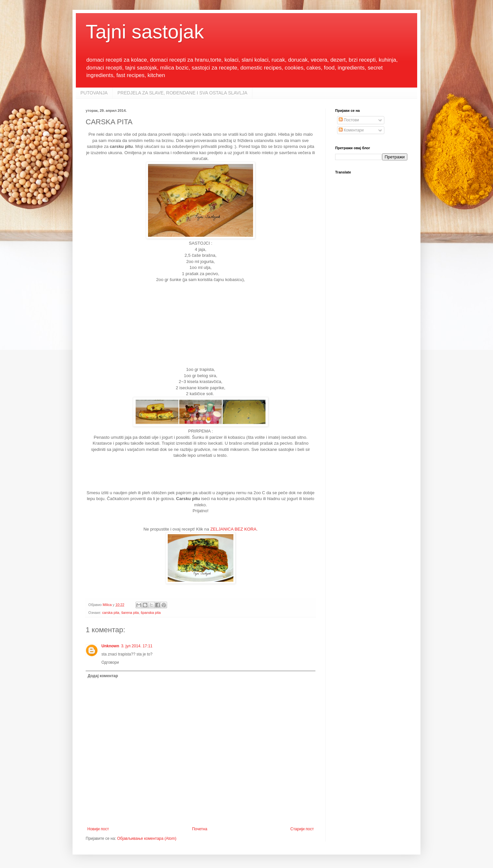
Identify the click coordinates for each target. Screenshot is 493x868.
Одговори (110, 662)
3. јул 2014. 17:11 (137, 646)
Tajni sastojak (145, 32)
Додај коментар (103, 676)
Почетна (200, 829)
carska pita (111, 613)
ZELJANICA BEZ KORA (234, 529)
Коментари (351, 130)
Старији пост (302, 829)
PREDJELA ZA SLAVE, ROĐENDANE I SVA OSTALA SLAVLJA (182, 93)
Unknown (110, 646)
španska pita (151, 613)
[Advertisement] (201, 324)
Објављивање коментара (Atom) (147, 838)
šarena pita (130, 613)
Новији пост (98, 829)
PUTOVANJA (94, 93)
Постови (349, 120)
